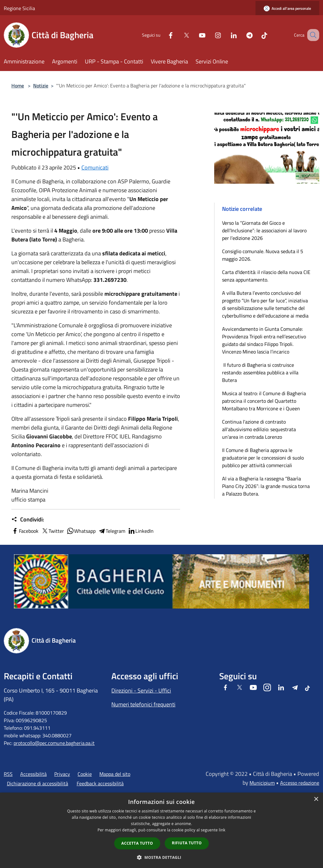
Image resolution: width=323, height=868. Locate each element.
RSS (8, 774)
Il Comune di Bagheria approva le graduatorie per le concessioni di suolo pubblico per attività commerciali (263, 458)
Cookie (85, 774)
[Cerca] (312, 35)
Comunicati (95, 167)
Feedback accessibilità (100, 783)
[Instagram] (210, 35)
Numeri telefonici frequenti (143, 704)
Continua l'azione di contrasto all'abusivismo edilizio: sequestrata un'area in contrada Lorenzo (259, 429)
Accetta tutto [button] (137, 843)
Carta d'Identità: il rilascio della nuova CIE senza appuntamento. (266, 276)
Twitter (53, 531)
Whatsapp (81, 531)
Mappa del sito (115, 774)
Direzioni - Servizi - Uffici (141, 690)
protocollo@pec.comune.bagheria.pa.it (54, 743)
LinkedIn (141, 531)
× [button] (316, 799)
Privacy (62, 774)
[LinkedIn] (226, 35)
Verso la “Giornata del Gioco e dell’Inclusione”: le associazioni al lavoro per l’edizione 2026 (264, 230)
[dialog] (161, 830)
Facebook (25, 531)
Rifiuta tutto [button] (187, 843)
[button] (161, 857)
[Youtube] (194, 35)
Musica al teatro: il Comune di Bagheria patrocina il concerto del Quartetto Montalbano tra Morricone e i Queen (264, 401)
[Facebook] (163, 35)
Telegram (112, 531)
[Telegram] (242, 35)
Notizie (41, 86)
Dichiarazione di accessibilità (38, 783)
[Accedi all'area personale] (287, 8)
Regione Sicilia (19, 8)
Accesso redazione (300, 783)
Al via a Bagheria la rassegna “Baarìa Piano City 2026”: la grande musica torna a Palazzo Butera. (266, 486)
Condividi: (28, 520)
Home (18, 86)
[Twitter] (179, 35)
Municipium (262, 783)
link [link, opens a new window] (222, 830)
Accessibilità (33, 774)
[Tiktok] (256, 35)
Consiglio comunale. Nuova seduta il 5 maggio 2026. (263, 255)
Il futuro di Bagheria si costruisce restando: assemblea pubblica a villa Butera (260, 372)
